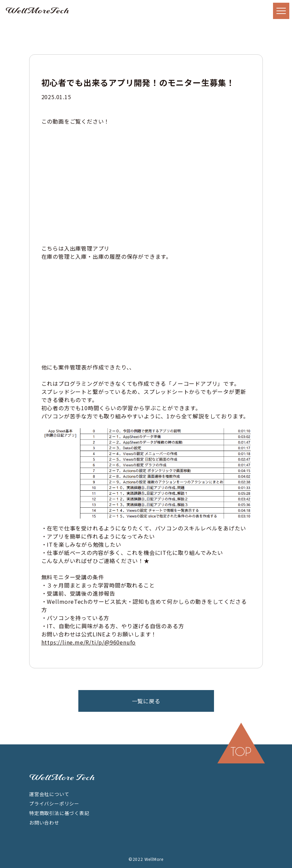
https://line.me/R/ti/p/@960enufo (89, 642)
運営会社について (49, 794)
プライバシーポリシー (54, 803)
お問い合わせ (44, 822)
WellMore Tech (62, 778)
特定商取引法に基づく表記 (59, 813)
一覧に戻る (146, 701)
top (241, 752)
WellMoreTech (37, 11)
